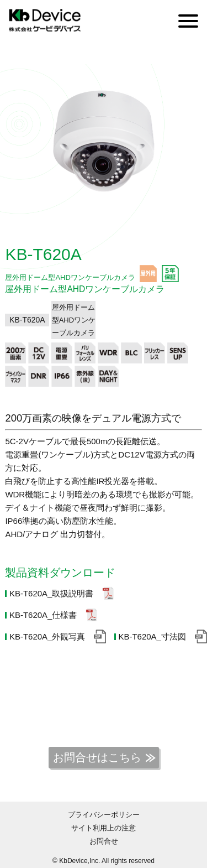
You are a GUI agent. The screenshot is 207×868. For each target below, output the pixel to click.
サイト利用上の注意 (104, 828)
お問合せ (104, 841)
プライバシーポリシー (104, 815)
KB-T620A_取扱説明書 (52, 593)
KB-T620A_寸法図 (152, 636)
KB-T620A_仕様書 (43, 615)
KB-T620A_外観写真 (47, 636)
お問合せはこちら (97, 757)
